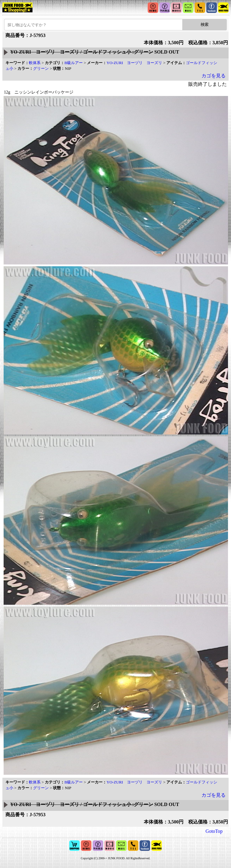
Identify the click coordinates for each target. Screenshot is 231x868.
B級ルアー (74, 63)
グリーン (41, 68)
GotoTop (214, 831)
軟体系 (35, 63)
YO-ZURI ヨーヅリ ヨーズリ (134, 63)
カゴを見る (214, 76)
